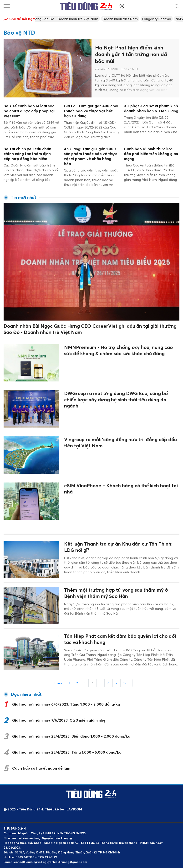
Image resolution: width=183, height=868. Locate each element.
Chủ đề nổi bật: (19, 19)
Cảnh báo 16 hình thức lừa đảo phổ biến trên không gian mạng (151, 154)
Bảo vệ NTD (130, 69)
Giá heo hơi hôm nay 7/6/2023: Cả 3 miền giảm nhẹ (59, 720)
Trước (58, 683)
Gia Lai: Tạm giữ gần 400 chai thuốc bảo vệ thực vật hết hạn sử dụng (91, 111)
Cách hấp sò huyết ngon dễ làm (41, 768)
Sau (126, 683)
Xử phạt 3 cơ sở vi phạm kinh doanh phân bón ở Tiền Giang (151, 108)
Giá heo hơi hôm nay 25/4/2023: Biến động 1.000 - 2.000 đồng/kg (71, 736)
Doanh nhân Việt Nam (123, 19)
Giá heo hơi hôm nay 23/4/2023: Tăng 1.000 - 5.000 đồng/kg (67, 752)
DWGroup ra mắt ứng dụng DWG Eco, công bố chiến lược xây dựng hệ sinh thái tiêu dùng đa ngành (116, 400)
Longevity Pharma (160, 19)
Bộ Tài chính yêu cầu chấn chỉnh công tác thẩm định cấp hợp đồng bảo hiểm (27, 154)
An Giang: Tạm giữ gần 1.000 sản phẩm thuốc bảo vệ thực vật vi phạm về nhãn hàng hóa (91, 156)
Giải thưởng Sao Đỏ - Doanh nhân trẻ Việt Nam (63, 19)
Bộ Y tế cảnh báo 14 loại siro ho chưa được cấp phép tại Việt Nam (29, 111)
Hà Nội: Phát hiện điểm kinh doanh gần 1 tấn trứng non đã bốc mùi (131, 54)
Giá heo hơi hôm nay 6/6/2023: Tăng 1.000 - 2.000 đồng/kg (66, 704)
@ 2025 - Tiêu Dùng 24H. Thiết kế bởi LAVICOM (43, 809)
